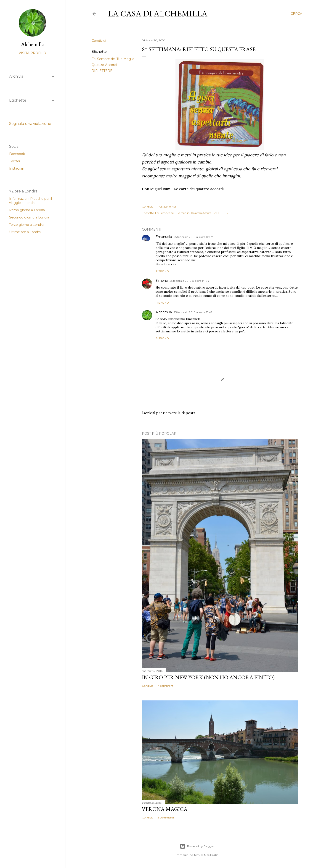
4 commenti (166, 686)
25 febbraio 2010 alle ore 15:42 (193, 312)
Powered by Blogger (197, 846)
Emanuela (164, 237)
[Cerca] (296, 14)
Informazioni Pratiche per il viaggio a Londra (31, 201)
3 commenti (166, 817)
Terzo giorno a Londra (26, 225)
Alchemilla (164, 312)
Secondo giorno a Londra (29, 217)
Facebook (17, 154)
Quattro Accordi (104, 65)
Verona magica (165, 809)
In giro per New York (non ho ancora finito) (208, 677)
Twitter (15, 161)
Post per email (167, 206)
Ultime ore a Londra (25, 232)
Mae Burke (211, 855)
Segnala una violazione (30, 124)
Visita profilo (32, 53)
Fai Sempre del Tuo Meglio (113, 59)
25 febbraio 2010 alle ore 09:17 (193, 237)
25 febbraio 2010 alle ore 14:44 (189, 281)
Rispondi (163, 271)
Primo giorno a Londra (27, 210)
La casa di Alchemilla (158, 14)
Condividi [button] (99, 41)
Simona (162, 281)
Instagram (17, 168)
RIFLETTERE (102, 71)
